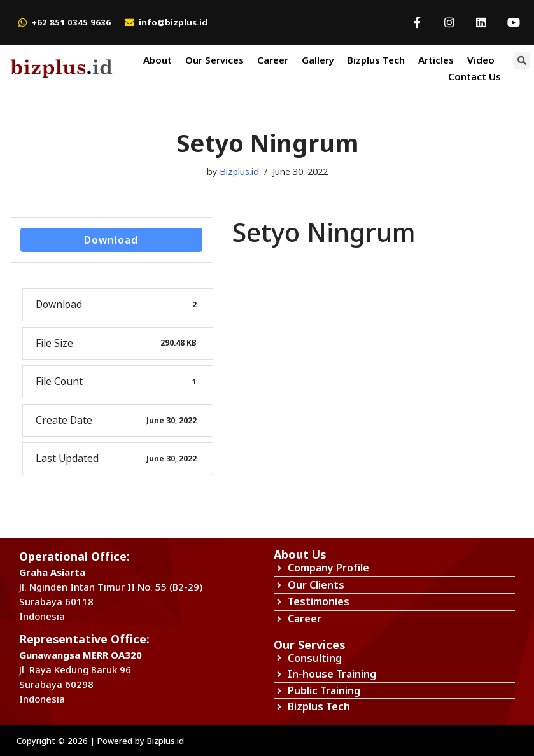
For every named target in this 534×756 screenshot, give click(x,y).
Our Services (214, 60)
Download (111, 240)
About (158, 60)
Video (481, 60)
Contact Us (474, 76)
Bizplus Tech (376, 60)
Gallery (318, 60)
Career (273, 60)
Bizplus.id (239, 171)
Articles (436, 60)
